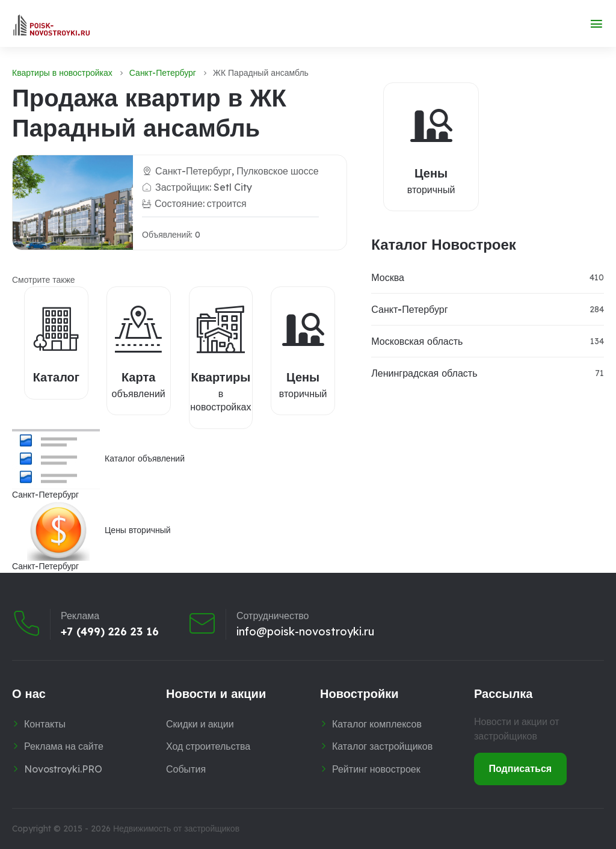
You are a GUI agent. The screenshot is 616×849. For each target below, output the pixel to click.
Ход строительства (208, 746)
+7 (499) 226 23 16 (110, 631)
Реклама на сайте (64, 746)
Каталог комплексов (377, 724)
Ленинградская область (424, 373)
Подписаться (521, 768)
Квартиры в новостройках (62, 73)
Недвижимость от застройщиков (176, 829)
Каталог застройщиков (382, 746)
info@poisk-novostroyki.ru (305, 631)
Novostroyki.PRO (63, 769)
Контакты (45, 724)
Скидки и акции (200, 724)
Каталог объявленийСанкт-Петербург (98, 465)
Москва (388, 277)
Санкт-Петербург (163, 73)
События (186, 769)
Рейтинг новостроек (376, 769)
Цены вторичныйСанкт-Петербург (91, 536)
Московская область (417, 341)
